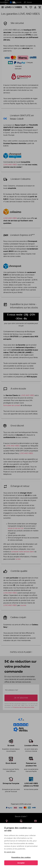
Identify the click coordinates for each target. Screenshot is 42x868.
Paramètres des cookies (21, 857)
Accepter (21, 863)
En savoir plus (10, 852)
